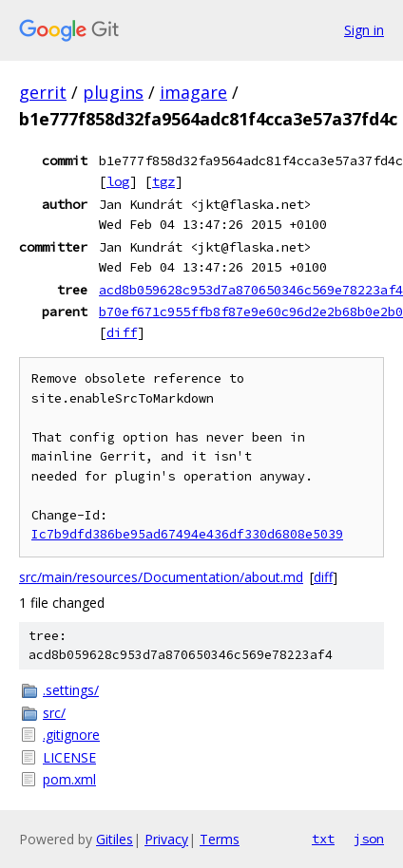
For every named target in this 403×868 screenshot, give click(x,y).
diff (122, 332)
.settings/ (71, 690)
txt (323, 839)
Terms (220, 839)
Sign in (364, 30)
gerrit (43, 92)
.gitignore (71, 735)
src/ (54, 713)
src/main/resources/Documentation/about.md (161, 577)
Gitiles (115, 839)
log (118, 181)
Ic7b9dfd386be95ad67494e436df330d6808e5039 (187, 534)
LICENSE (69, 757)
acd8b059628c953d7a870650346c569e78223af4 (251, 290)
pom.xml (69, 779)
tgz (163, 181)
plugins (113, 92)
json (369, 839)
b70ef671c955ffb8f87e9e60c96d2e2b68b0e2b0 (251, 311)
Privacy (166, 839)
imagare (193, 92)
